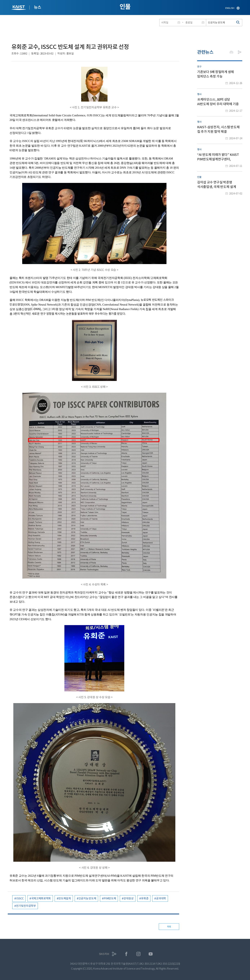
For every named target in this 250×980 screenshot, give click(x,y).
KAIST (19, 8)
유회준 (145, 898)
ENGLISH (230, 8)
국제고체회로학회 (41, 898)
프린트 (231, 52)
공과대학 (161, 898)
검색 (238, 23)
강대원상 (129, 898)
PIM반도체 (110, 898)
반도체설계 (65, 898)
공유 (240, 52)
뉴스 (37, 7)
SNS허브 (104, 954)
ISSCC (20, 898)
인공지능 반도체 (87, 898)
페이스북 (126, 954)
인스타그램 (138, 954)
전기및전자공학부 (26, 906)
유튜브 (151, 954)
